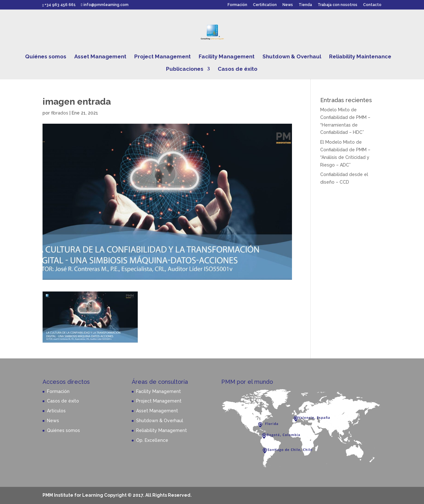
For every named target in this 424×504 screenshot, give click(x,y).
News (288, 5)
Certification (265, 5)
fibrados (60, 113)
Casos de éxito (238, 69)
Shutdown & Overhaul (292, 57)
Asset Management (100, 57)
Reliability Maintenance (360, 57)
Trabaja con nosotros (338, 5)
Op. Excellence (152, 440)
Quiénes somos (46, 57)
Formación (237, 5)
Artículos (56, 411)
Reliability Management (162, 430)
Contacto (372, 5)
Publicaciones (185, 69)
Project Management (162, 57)
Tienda (305, 5)
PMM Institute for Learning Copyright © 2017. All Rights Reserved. (117, 495)
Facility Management (227, 57)
